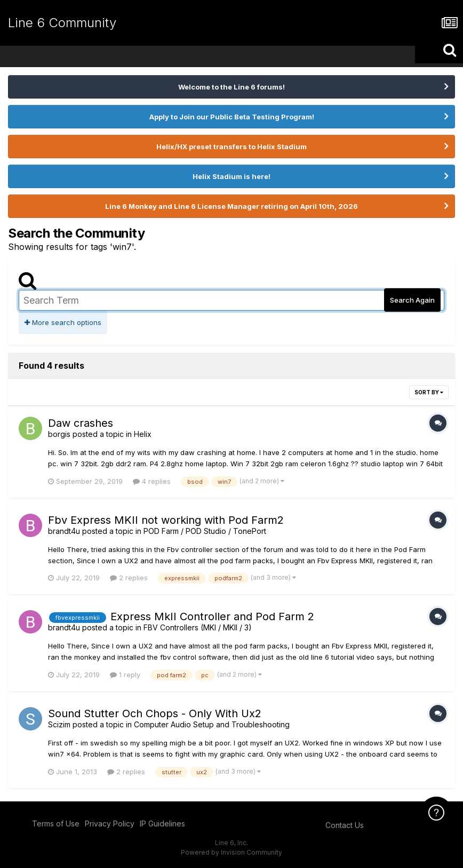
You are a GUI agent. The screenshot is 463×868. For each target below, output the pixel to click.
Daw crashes (81, 423)
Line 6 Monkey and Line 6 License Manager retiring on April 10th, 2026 (232, 206)
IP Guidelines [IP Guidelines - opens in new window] (162, 824)
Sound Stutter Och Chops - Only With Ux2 (155, 713)
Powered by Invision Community (232, 852)
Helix (143, 434)
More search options (63, 322)
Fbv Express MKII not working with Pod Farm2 (166, 520)
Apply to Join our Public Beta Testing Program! (232, 117)
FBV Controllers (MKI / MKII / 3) (198, 627)
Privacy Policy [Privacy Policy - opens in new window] (110, 824)
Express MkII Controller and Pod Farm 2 (212, 616)
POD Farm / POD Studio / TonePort (205, 531)
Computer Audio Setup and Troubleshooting (212, 724)
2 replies (129, 578)
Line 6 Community (62, 23)
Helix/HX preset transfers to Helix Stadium (232, 147)
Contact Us (345, 825)
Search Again (412, 300)
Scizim (59, 724)
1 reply (125, 675)
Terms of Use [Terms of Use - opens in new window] (56, 824)
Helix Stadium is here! (232, 176)
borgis (59, 434)
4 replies (152, 481)
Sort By (429, 392)
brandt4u (64, 531)
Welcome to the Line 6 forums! (232, 87)
